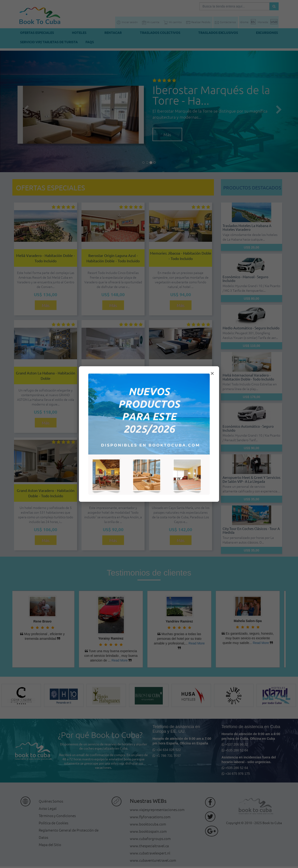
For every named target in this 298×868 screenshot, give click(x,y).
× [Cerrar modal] (212, 373)
